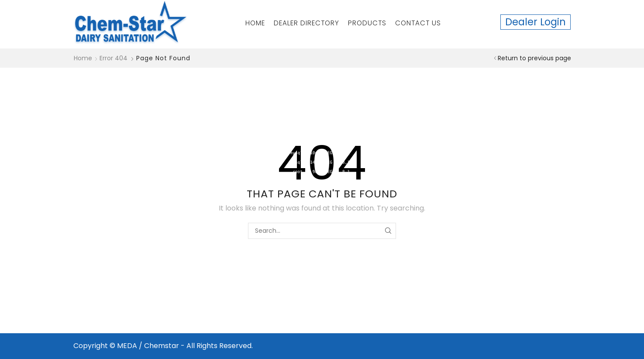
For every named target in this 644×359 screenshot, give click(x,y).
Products (367, 23)
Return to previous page (534, 58)
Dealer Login (536, 22)
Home (255, 23)
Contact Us (418, 23)
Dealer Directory (307, 23)
